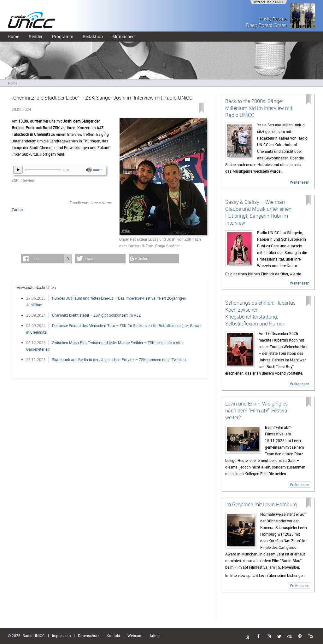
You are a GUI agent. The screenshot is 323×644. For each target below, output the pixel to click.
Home (13, 36)
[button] (46, 259)
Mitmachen (123, 36)
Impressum (61, 635)
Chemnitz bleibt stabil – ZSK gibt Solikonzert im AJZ (96, 315)
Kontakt (113, 635)
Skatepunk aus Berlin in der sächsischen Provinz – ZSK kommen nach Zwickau (119, 359)
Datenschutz (89, 635)
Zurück (18, 210)
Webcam (135, 635)
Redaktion (93, 36)
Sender (36, 36)
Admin (155, 635)
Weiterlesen (300, 182)
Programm (63, 36)
